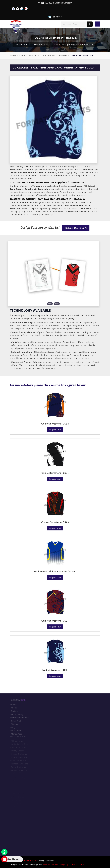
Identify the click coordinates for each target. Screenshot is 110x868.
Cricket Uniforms (29, 56)
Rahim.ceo (55, 17)
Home (13, 56)
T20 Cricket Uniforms (55, 56)
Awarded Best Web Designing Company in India (63, 864)
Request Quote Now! (76, 228)
